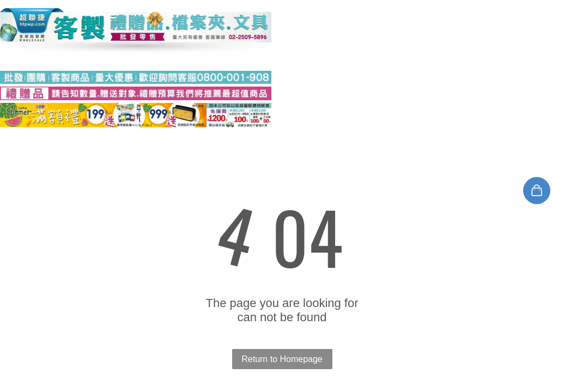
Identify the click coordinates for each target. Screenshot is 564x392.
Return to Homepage (282, 359)
